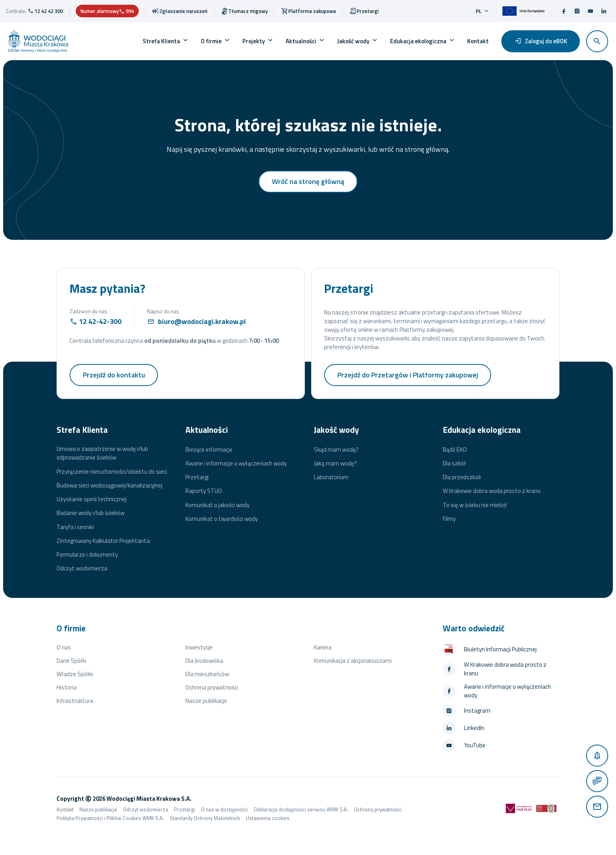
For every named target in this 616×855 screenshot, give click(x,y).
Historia (67, 687)
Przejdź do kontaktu (114, 375)
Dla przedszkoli (462, 477)
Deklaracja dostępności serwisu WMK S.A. (301, 809)
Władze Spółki (75, 674)
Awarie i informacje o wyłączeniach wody (236, 463)
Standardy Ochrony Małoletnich (205, 818)
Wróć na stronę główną (308, 181)
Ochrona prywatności (212, 687)
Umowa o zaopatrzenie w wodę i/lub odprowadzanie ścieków (102, 453)
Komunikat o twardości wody (222, 519)
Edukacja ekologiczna (418, 41)
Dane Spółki (71, 661)
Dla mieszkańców (207, 674)
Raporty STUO (204, 491)
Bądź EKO (455, 450)
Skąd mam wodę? (336, 450)
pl (483, 11)
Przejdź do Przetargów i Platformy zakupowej (408, 375)
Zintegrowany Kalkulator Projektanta (103, 541)
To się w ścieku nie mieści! (475, 505)
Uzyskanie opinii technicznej (92, 499)
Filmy (449, 519)
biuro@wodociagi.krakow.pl (202, 321)
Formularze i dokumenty (87, 555)
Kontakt (478, 41)
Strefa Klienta (161, 41)
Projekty (254, 41)
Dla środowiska (204, 661)
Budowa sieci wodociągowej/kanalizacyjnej (109, 485)
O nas (64, 647)
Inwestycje (199, 647)
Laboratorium (331, 477)
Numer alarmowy (107, 11)
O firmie (211, 41)
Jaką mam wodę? (335, 463)
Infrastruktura (75, 701)
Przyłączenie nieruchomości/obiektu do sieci (112, 472)
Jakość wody (353, 41)
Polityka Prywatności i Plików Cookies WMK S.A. (110, 818)
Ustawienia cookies (268, 818)
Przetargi (197, 477)
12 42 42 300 (49, 11)
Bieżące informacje (209, 450)
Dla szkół (454, 463)
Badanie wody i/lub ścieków (91, 513)
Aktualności (301, 41)
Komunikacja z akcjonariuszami (353, 661)
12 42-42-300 (100, 321)
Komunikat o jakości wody (217, 505)
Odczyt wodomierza (82, 568)
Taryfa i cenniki (75, 527)
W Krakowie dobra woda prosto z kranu (492, 491)
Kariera (323, 647)
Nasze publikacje (206, 701)
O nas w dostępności (225, 809)
